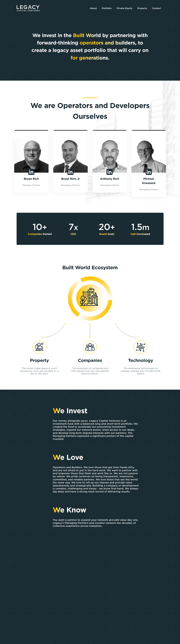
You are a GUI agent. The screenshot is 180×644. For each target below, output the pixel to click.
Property (142, 8)
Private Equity (124, 8)
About (93, 8)
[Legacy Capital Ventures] (28, 8)
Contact (157, 8)
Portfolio (107, 8)
